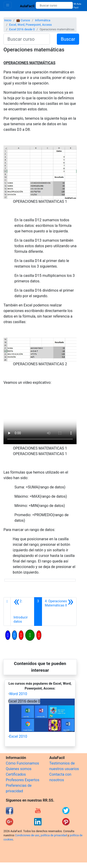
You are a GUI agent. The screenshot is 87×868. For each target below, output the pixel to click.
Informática (43, 20)
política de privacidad (54, 835)
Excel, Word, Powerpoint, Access (30, 25)
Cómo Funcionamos (22, 763)
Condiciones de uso (27, 835)
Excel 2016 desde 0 (22, 29)
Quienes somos (19, 769)
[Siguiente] (59, 612)
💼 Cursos (23, 20)
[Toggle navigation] (8, 5)
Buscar (68, 39)
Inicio (8, 20)
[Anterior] (22, 612)
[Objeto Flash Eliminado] (40, 426)
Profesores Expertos (23, 780)
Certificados (16, 774)
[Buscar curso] (54, 5)
